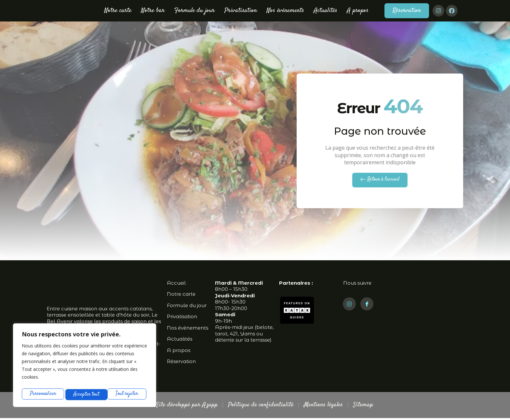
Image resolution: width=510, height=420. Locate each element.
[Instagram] (349, 306)
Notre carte (118, 11)
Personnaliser (43, 394)
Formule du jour (195, 11)
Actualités (326, 11)
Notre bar (153, 11)
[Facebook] (367, 306)
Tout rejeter (85, 394)
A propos (358, 11)
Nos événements (285, 11)
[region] (85, 366)
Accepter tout (127, 394)
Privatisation (241, 11)
